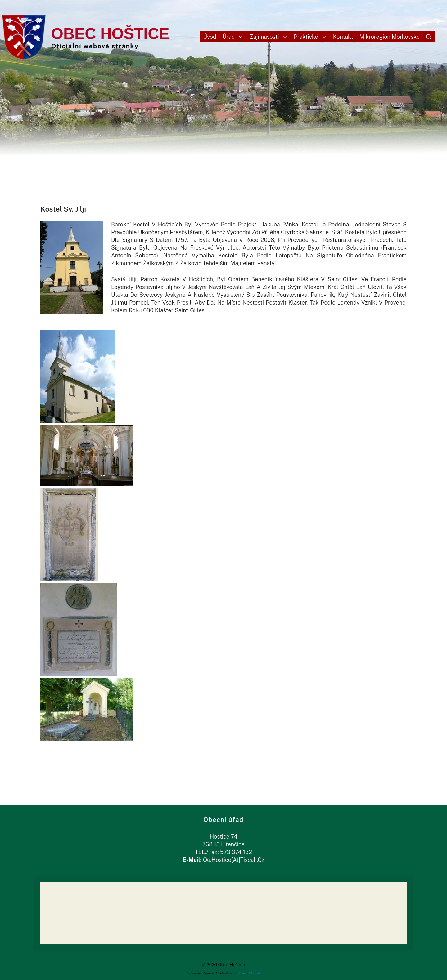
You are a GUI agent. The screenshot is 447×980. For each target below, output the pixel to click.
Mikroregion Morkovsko (390, 37)
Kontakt (343, 37)
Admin (243, 973)
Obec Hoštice (110, 34)
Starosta (255, 973)
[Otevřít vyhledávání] (429, 37)
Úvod (210, 37)
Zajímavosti (270, 37)
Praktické (312, 37)
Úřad (235, 37)
